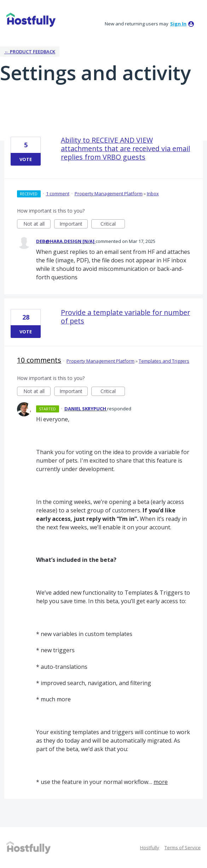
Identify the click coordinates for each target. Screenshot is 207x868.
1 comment (58, 194)
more (161, 782)
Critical (113, 224)
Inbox (153, 194)
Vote (26, 159)
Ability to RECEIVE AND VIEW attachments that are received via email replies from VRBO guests (125, 148)
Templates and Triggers (164, 361)
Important (74, 224)
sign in (178, 24)
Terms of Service (183, 848)
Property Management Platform (109, 194)
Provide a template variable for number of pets (125, 317)
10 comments (39, 360)
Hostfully (150, 848)
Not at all (37, 224)
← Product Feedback (30, 52)
